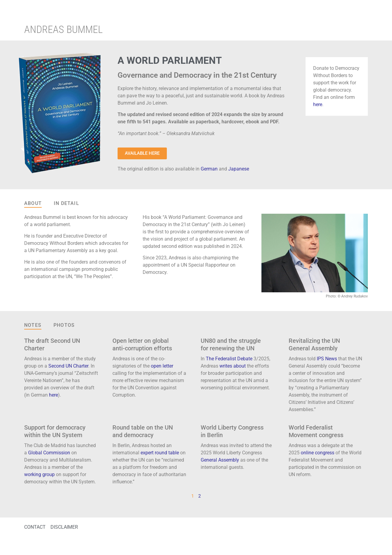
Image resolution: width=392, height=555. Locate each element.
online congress (317, 453)
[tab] (33, 204)
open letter (162, 366)
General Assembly (220, 460)
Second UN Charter (68, 366)
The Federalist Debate (229, 359)
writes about (233, 366)
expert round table (160, 453)
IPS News (327, 359)
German (209, 169)
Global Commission (49, 453)
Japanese (239, 169)
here (318, 104)
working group (39, 474)
